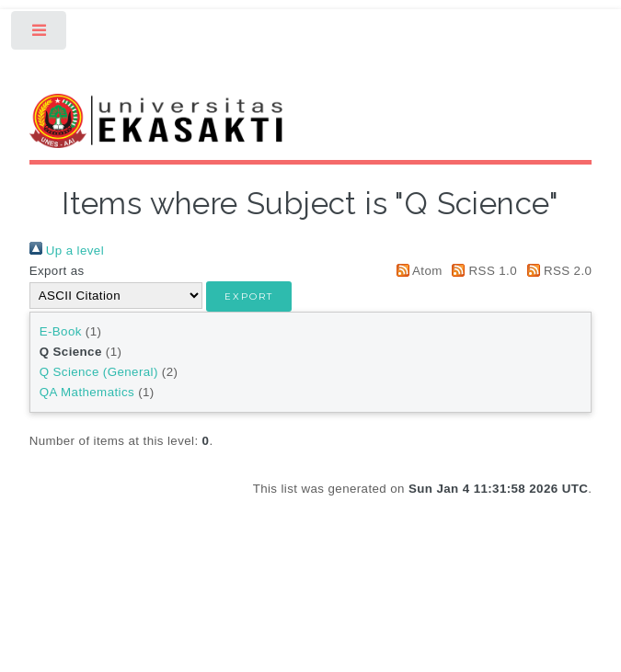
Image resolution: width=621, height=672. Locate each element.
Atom (416, 271)
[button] (249, 296)
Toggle (40, 34)
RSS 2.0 (556, 271)
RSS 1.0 (482, 271)
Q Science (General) (99, 372)
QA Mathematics (87, 392)
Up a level (67, 251)
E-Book (61, 331)
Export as (57, 271)
